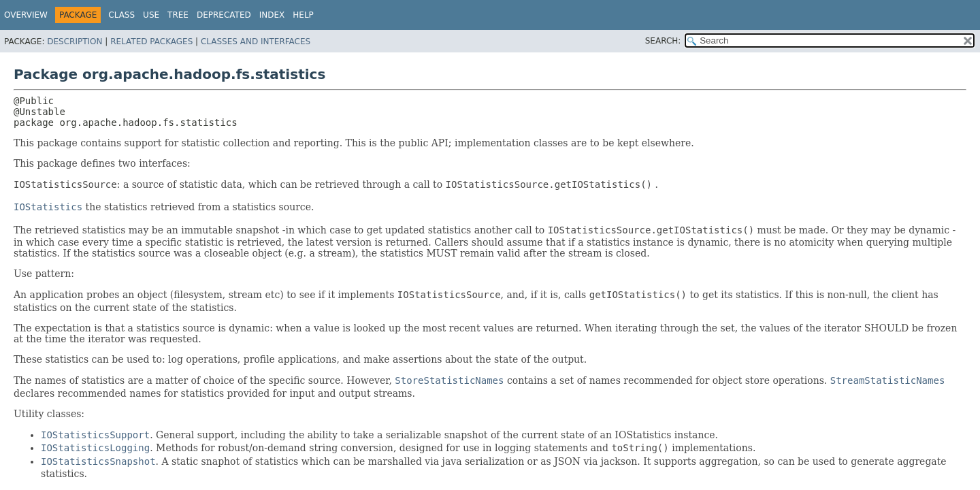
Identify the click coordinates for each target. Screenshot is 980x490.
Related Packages (151, 42)
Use (151, 15)
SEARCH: (663, 41)
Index (272, 15)
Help (303, 15)
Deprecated (224, 15)
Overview (26, 15)
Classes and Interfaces (256, 42)
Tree (178, 15)
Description (75, 42)
